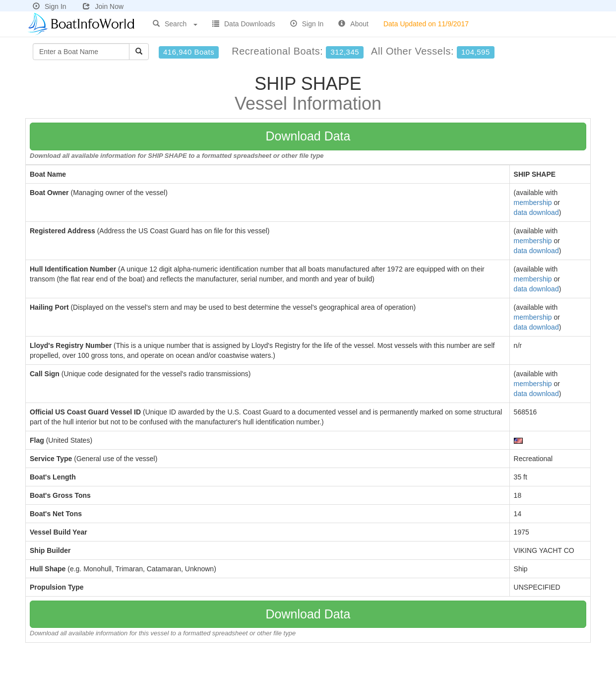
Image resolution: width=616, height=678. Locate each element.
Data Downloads (244, 24)
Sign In (50, 6)
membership (533, 203)
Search (175, 24)
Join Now (103, 6)
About (353, 24)
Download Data (308, 136)
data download (536, 212)
